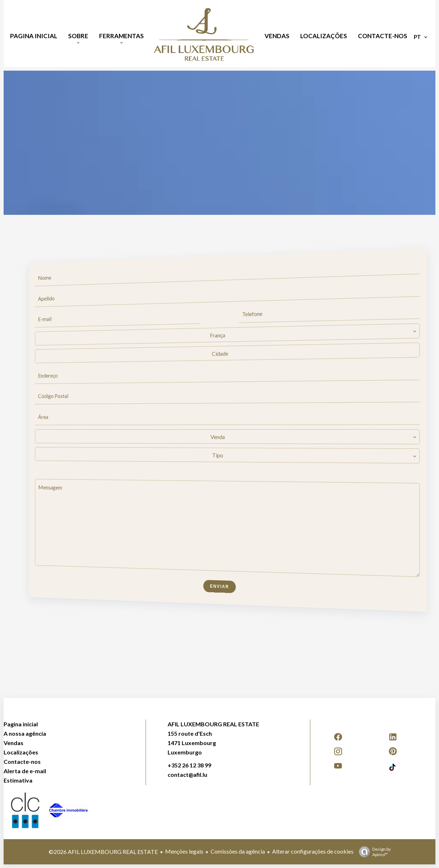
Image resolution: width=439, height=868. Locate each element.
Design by (373, 852)
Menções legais (184, 851)
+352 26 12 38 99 (189, 765)
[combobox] (227, 335)
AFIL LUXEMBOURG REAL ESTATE (213, 724)
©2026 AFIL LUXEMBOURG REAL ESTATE (103, 852)
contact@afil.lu (187, 774)
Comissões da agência (238, 851)
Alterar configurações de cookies (313, 851)
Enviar (220, 587)
